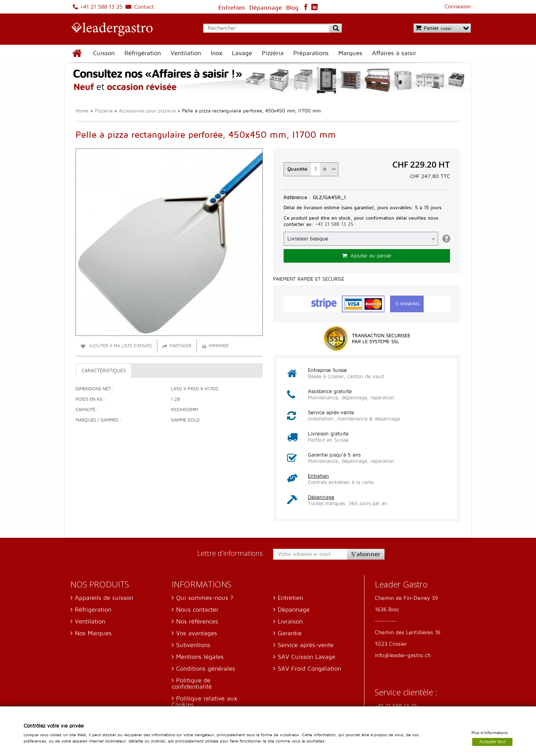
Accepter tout (492, 741)
